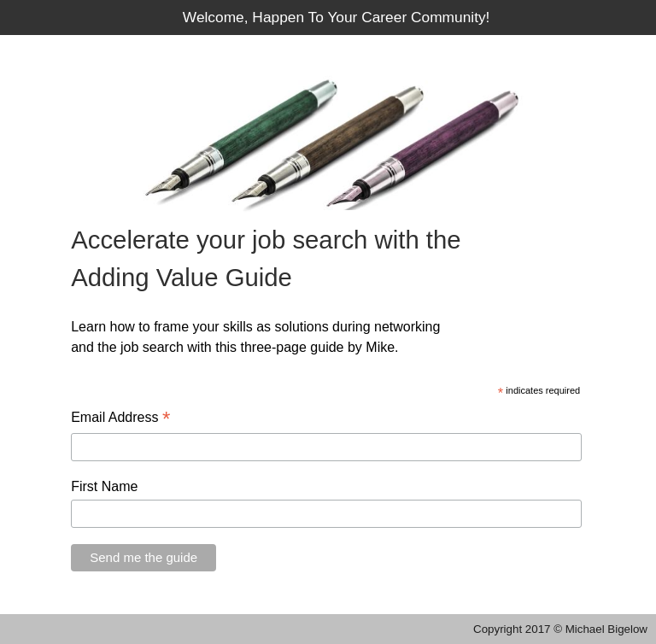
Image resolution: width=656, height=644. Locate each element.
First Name (104, 486)
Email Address (120, 419)
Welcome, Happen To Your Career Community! (337, 17)
